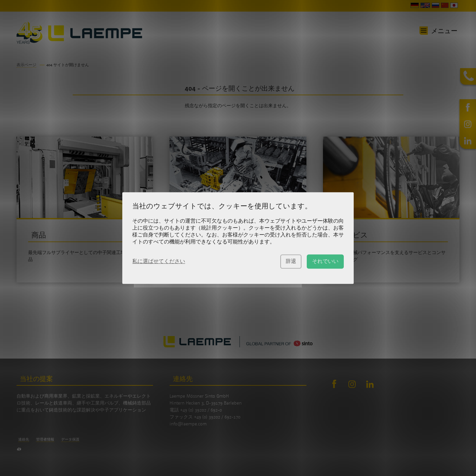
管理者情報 (45, 439)
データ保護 (70, 439)
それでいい (325, 261)
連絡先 (24, 439)
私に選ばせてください (159, 261)
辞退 (291, 261)
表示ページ (26, 65)
